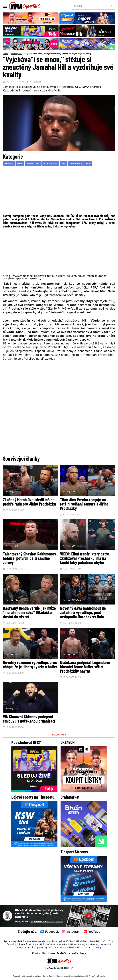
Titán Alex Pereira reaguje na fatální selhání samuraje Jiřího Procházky (84, 505)
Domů (5, 54)
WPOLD (37, 82)
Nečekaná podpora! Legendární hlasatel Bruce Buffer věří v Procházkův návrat (85, 667)
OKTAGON (76, 600)
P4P (88, 164)
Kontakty (97, 948)
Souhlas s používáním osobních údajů (72, 976)
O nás (36, 953)
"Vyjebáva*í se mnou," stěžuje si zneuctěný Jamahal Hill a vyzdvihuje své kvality (58, 54)
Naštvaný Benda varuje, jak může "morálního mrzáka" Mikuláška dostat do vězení (29, 613)
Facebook (50, 932)
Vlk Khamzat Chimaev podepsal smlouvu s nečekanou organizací (29, 719)
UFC (20, 54)
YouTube (92, 932)
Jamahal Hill (33, 164)
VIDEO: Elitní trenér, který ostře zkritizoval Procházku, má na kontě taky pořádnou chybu (85, 559)
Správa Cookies (49, 976)
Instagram (71, 932)
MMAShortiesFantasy (71, 953)
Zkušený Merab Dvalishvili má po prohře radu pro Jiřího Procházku (29, 502)
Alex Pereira (76, 164)
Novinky (14, 54)
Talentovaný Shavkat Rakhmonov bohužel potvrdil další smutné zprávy (29, 559)
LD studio (101, 976)
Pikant (17, 600)
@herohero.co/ (47, 922)
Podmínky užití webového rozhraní (27, 976)
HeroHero (48, 953)
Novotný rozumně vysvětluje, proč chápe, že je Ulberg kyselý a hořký (30, 665)
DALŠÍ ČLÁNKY (59, 735)
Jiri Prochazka (50, 164)
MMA (20, 164)
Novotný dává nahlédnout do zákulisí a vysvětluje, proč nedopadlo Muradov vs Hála (83, 613)
